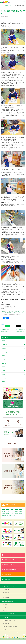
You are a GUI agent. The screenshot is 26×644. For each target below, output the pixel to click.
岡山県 (3, 509)
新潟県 (16, 514)
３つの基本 (5, 604)
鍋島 (3, 325)
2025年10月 (4, 352)
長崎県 (8, 514)
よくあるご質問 (18, 423)
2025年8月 (4, 359)
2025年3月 (4, 378)
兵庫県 (20, 509)
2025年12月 (4, 345)
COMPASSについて (7, 617)
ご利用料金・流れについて (9, 586)
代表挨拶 (5, 629)
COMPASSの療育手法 (8, 601)
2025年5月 (4, 371)
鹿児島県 (4, 516)
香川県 (8, 509)
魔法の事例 (5, 610)
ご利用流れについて (8, 423)
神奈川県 (9, 516)
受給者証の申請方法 (7, 595)
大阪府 (16, 509)
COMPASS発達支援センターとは (9, 621)
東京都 (12, 514)
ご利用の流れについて (7, 592)
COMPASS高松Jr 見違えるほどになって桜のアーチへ (20, 331)
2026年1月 (4, 341)
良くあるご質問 (6, 598)
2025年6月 (4, 367)
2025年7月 (4, 363)
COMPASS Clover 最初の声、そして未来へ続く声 (6, 331)
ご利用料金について (7, 589)
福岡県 (12, 509)
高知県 (3, 511)
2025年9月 (4, 356)
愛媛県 (16, 511)
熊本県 (20, 511)
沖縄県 (14, 516)
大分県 (8, 511)
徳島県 (3, 514)
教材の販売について (7, 624)
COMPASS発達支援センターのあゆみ (10, 626)
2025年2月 (4, 382)
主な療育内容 (5, 607)
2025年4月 (4, 374)
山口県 (12, 511)
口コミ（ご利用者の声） (8, 613)
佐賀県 (20, 514)
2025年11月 (4, 348)
